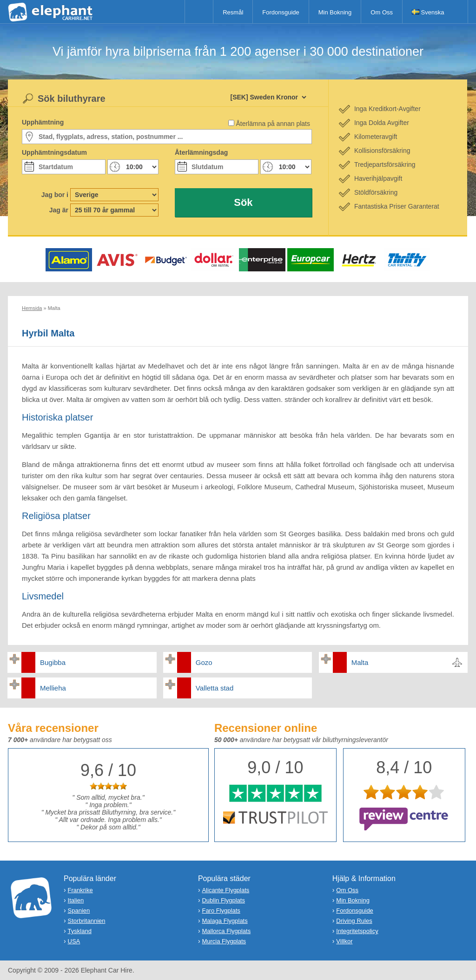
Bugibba (53, 662)
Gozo (204, 662)
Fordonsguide (281, 12)
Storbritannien (87, 921)
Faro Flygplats (221, 911)
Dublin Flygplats (223, 900)
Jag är (59, 210)
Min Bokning (335, 12)
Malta (360, 662)
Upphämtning (43, 122)
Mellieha (53, 688)
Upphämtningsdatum (54, 152)
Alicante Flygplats (225, 890)
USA (74, 941)
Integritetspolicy (357, 931)
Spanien (79, 911)
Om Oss (382, 12)
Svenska (428, 12)
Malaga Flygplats (225, 921)
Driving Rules (354, 921)
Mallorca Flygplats (226, 931)
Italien (76, 900)
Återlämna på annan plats (273, 124)
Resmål (233, 12)
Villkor (344, 941)
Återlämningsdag (201, 152)
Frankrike (80, 890)
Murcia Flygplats (224, 941)
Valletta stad (215, 688)
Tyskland (80, 931)
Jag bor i (55, 195)
